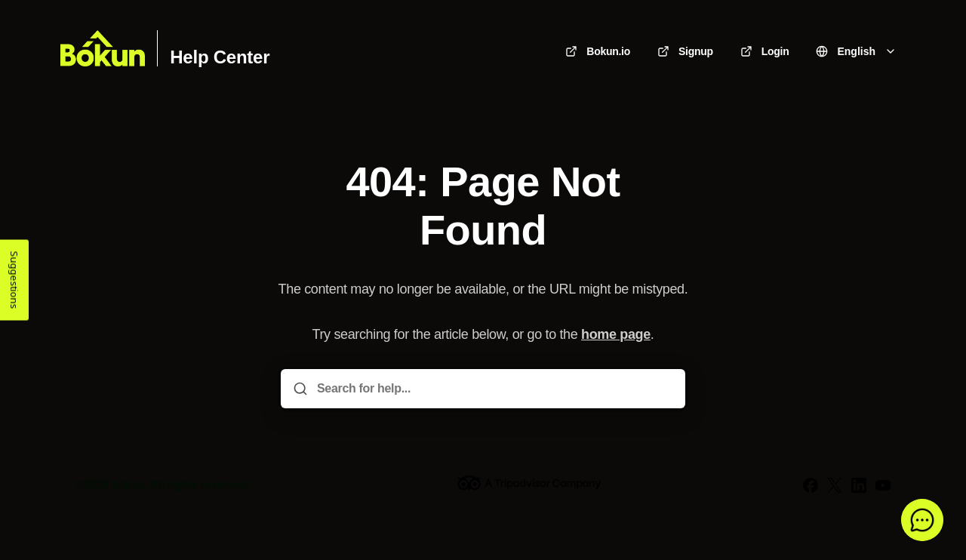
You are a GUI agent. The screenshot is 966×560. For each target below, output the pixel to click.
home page (616, 334)
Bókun (129, 485)
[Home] (103, 48)
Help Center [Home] (220, 57)
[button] (922, 520)
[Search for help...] (494, 389)
